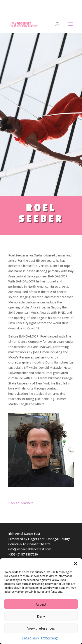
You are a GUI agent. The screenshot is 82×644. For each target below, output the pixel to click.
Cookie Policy (31, 638)
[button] (75, 564)
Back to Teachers (21, 503)
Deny (41, 616)
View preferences (41, 628)
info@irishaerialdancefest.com (30, 549)
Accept (41, 604)
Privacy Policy (49, 638)
